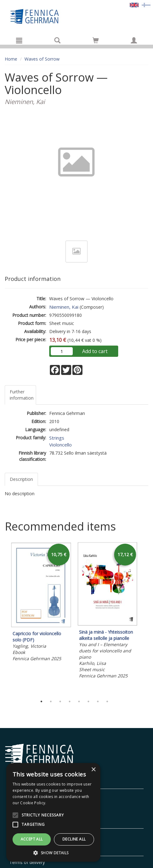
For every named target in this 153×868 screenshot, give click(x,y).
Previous (3, 618)
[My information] (134, 40)
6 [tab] (88, 701)
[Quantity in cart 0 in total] (96, 41)
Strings (57, 438)
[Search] (57, 40)
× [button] (93, 770)
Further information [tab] (22, 395)
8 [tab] (107, 701)
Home (11, 59)
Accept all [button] (32, 839)
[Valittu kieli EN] (134, 5)
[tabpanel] (41, 603)
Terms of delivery (27, 862)
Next (145, 618)
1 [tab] (41, 701)
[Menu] (19, 40)
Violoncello (61, 445)
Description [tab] (21, 479)
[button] (53, 853)
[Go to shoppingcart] (96, 40)
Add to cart (95, 351)
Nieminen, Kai (64, 307)
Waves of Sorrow (42, 59)
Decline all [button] (74, 839)
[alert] (53, 812)
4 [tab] (70, 701)
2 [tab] (51, 701)
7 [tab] (98, 701)
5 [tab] (79, 701)
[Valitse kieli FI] (146, 5)
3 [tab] (60, 701)
